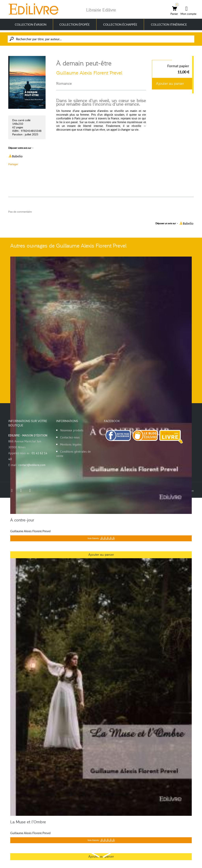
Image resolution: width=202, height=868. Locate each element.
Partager (13, 164)
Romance (64, 84)
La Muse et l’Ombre (28, 822)
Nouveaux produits (72, 430)
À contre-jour (22, 520)
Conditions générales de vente (73, 454)
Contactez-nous (70, 437)
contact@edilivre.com (32, 465)
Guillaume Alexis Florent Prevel (89, 73)
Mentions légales (71, 444)
